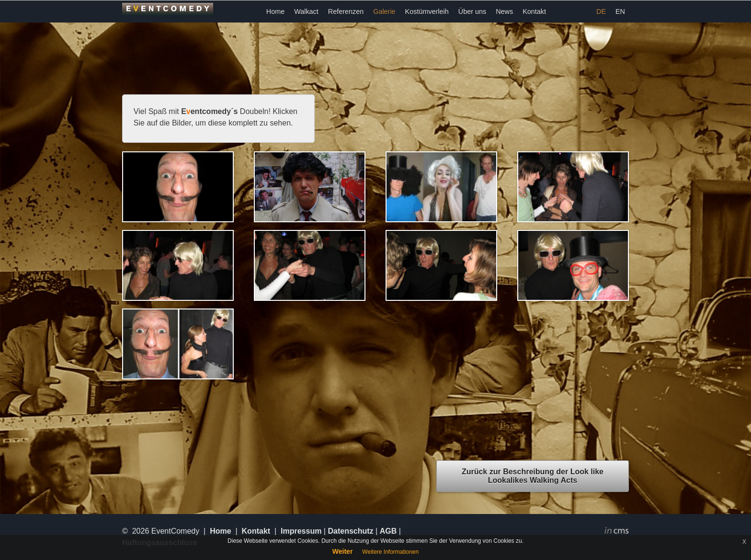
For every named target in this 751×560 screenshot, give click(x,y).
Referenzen (346, 11)
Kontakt (534, 11)
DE (601, 11)
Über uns (472, 11)
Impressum (301, 531)
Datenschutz (350, 531)
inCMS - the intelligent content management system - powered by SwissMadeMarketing (617, 532)
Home (275, 11)
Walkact (306, 11)
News (504, 11)
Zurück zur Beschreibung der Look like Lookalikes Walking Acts (533, 476)
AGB (388, 531)
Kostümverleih (427, 11)
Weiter (343, 551)
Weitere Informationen (390, 552)
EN (620, 11)
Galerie (384, 11)
